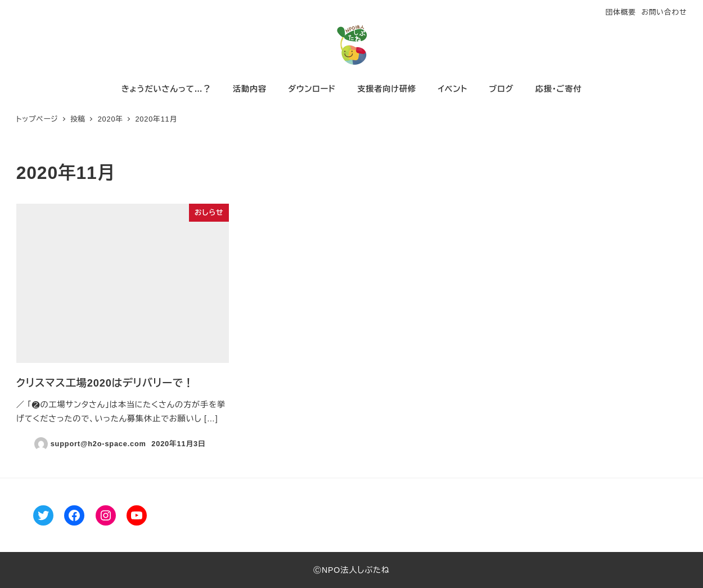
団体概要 (620, 12)
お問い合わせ (664, 12)
